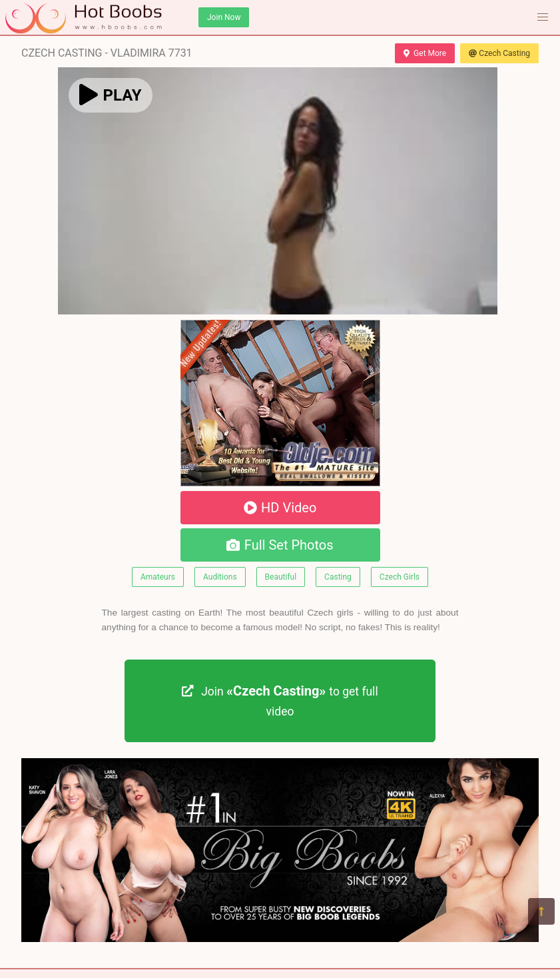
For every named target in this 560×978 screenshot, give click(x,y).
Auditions (220, 577)
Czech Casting (499, 53)
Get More (425, 53)
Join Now (224, 17)
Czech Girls (400, 577)
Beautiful (281, 577)
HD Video (280, 508)
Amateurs (158, 577)
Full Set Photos (280, 545)
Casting (338, 577)
